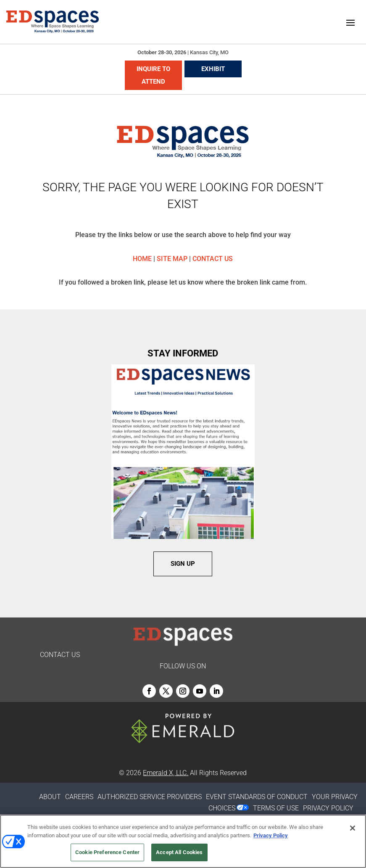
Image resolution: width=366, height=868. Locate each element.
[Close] (353, 828)
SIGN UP (183, 564)
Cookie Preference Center (107, 852)
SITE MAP (172, 259)
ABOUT (50, 797)
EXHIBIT (213, 69)
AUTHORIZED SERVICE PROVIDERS (150, 797)
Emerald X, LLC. (166, 773)
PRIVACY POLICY (328, 808)
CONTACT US (213, 259)
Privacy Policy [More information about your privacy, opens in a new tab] (271, 835)
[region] (183, 841)
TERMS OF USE (276, 808)
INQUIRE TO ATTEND (153, 75)
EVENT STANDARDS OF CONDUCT (257, 797)
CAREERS (79, 797)
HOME (142, 259)
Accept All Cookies (179, 852)
